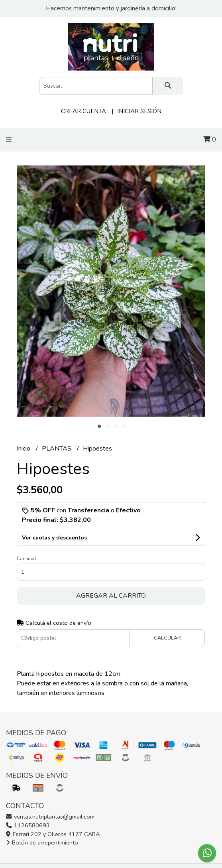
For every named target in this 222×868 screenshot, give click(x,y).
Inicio (24, 449)
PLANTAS (57, 449)
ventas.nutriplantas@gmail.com (50, 817)
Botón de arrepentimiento (42, 842)
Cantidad (26, 559)
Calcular (167, 638)
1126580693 (28, 825)
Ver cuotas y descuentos (54, 538)
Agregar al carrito (111, 596)
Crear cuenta (83, 111)
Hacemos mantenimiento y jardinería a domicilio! (111, 8)
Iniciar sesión (139, 111)
